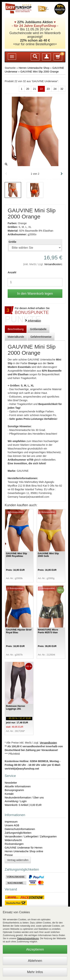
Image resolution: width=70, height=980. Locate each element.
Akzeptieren (35, 949)
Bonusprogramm (14, 790)
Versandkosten (53, 264)
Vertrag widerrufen (18, 860)
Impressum (11, 822)
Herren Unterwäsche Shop (34, 68)
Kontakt (9, 794)
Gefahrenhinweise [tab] (41, 337)
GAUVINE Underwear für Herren (24, 848)
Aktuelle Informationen (18, 786)
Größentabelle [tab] (38, 329)
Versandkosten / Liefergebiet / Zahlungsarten (31, 836)
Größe (12, 242)
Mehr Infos (35, 972)
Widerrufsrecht (13, 840)
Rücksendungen (14, 844)
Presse (9, 855)
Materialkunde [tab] (16, 337)
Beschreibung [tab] (16, 329)
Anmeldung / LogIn (16, 801)
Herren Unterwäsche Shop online (24, 851)
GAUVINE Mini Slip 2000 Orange (39, 72)
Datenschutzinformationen (20, 829)
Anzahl (12, 272)
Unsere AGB (12, 825)
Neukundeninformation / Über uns (24, 798)
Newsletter (11, 783)
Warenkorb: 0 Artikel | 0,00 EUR (23, 805)
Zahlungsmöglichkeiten (18, 833)
